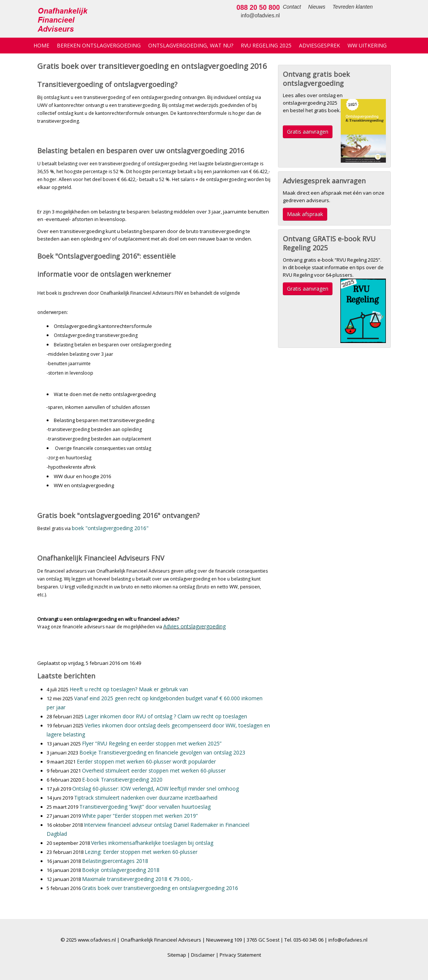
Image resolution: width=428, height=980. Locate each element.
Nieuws (273, 7)
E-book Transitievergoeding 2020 (122, 780)
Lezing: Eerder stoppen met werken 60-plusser (141, 852)
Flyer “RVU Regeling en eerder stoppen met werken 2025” (152, 743)
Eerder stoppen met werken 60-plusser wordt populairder (146, 761)
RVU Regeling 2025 (266, 45)
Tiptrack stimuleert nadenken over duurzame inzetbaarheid (146, 798)
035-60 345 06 (308, 940)
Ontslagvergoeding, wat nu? (191, 45)
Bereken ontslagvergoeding (99, 45)
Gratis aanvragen (308, 132)
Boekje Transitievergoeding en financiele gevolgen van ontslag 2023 (162, 752)
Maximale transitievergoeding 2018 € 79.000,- (137, 879)
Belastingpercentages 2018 (115, 861)
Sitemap (177, 955)
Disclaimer (203, 955)
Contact (249, 7)
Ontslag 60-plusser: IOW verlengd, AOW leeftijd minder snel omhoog (156, 789)
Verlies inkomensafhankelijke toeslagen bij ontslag (152, 843)
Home (41, 45)
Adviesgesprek (319, 45)
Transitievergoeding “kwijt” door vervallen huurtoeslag (145, 807)
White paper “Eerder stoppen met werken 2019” (140, 816)
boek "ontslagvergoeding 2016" (110, 528)
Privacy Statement (240, 955)
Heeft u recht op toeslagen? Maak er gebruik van (129, 689)
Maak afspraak (305, 214)
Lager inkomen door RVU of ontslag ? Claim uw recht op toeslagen (166, 716)
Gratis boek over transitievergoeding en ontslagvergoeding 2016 (160, 888)
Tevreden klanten (309, 7)
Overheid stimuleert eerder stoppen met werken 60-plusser (154, 770)
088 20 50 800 (369, 8)
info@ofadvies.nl (371, 15)
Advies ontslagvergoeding (194, 626)
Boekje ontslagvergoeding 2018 (121, 870)
